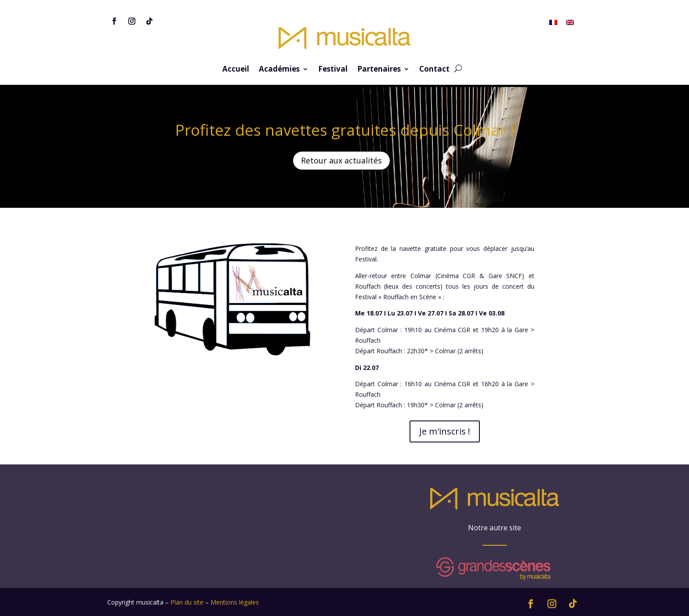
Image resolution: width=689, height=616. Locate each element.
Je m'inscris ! (445, 431)
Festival (333, 70)
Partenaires (379, 70)
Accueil (236, 70)
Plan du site (187, 602)
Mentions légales (235, 602)
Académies (279, 70)
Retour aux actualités (341, 160)
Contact (434, 70)
